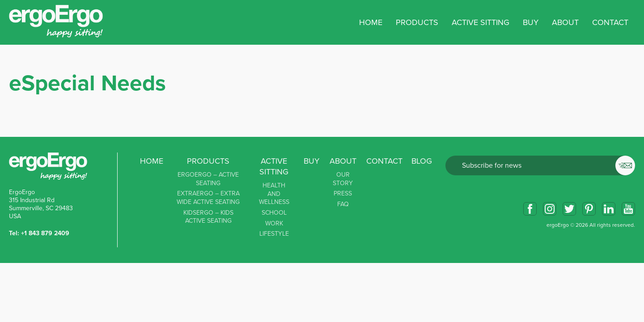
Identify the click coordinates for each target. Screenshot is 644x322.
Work (274, 223)
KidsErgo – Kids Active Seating (208, 217)
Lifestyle (274, 234)
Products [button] (417, 22)
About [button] (565, 22)
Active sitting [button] (481, 22)
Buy (531, 22)
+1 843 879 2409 (45, 233)
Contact (610, 22)
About (343, 161)
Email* (540, 165)
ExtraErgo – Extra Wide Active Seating (208, 198)
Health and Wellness (274, 194)
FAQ (343, 204)
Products (208, 161)
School (274, 213)
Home (371, 22)
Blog (422, 161)
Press (343, 193)
